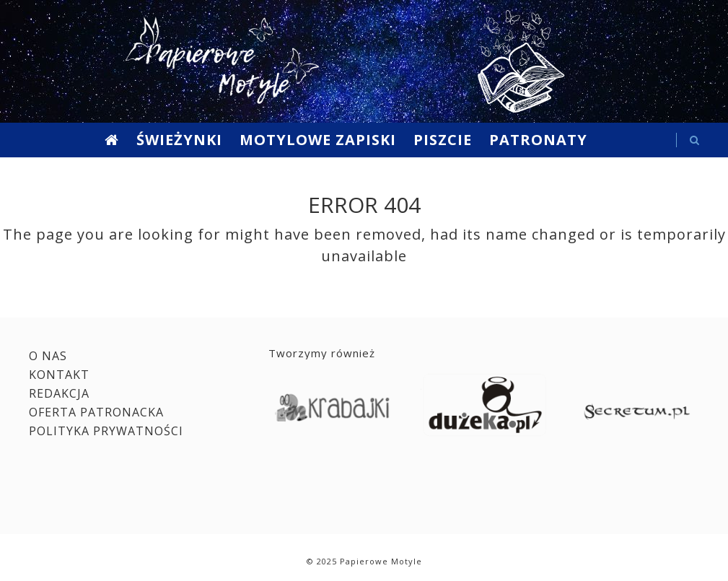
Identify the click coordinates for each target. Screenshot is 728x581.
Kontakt (59, 375)
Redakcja (59, 393)
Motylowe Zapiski (318, 140)
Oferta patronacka (96, 412)
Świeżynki (179, 140)
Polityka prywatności (106, 431)
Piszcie (443, 140)
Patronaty (538, 140)
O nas (48, 356)
